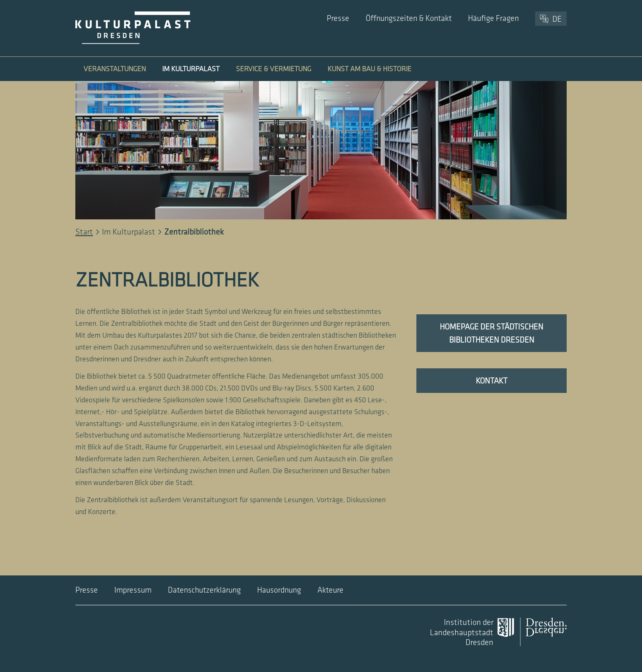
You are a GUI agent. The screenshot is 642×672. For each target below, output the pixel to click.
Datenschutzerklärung (204, 590)
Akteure (330, 590)
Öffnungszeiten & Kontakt (409, 18)
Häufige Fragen (493, 18)
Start (84, 232)
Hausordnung (279, 590)
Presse (338, 18)
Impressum (133, 590)
